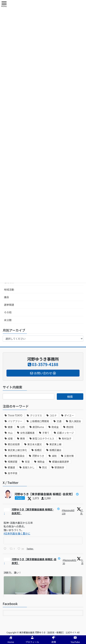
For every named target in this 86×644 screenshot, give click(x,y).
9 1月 (83, 562)
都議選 (11, 467)
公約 (23, 427)
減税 (54, 456)
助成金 (55, 427)
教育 (23, 439)
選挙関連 (9, 305)
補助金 (41, 462)
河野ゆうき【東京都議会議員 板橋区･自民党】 (33, 511)
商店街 (70, 427)
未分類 (8, 320)
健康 (10, 427)
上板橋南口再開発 (39, 421)
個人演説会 (75, 421)
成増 (10, 439)
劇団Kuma (38, 427)
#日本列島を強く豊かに (17, 533)
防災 (45, 467)
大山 (10, 433)
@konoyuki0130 (68, 512)
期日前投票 (14, 444)
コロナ (53, 415)
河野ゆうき (38, 456)
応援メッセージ (65, 433)
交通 (59, 421)
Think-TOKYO (15, 415)
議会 (6, 297)
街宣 (27, 462)
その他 (8, 312)
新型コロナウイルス (43, 439)
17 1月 (82, 512)
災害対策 (69, 456)
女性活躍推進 (27, 433)
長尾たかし (29, 467)
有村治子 (67, 439)
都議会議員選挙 (60, 462)
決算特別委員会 (16, 456)
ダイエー (69, 415)
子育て (46, 433)
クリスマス (36, 415)
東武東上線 (55, 444)
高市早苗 (13, 473)
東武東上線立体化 (17, 450)
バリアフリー (15, 421)
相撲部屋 (13, 462)
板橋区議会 (55, 450)
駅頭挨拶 (59, 467)
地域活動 (9, 290)
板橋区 (38, 450)
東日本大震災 (35, 444)
